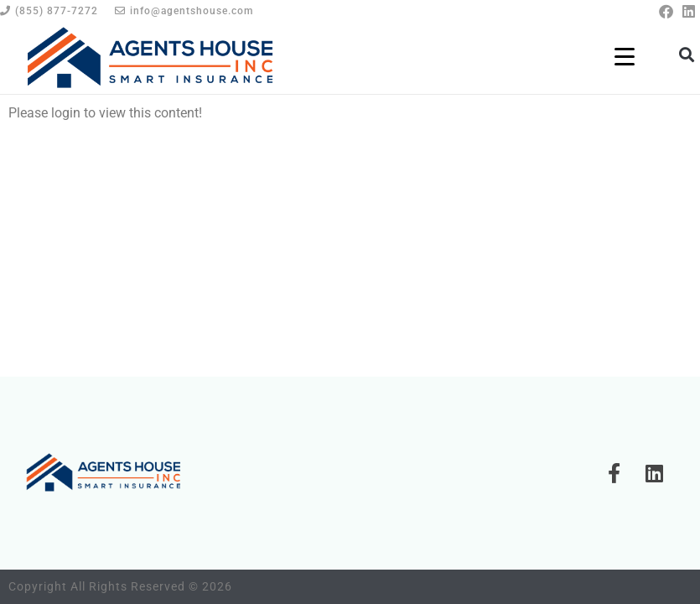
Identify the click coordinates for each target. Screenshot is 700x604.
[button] (686, 54)
